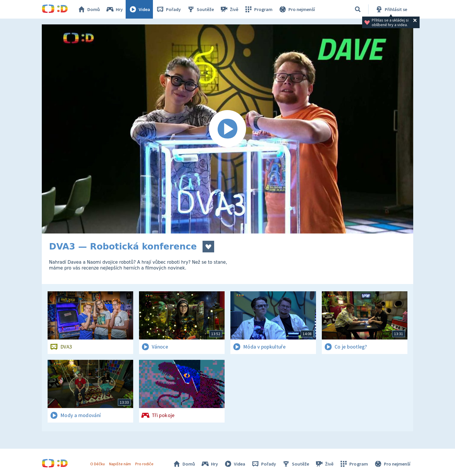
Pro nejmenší (297, 9)
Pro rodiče (144, 464)
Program (258, 9)
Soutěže (200, 9)
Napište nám (120, 464)
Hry (114, 9)
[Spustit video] (228, 129)
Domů (89, 9)
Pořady (168, 9)
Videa (139, 9)
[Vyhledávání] (358, 9)
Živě (229, 9)
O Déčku (98, 464)
